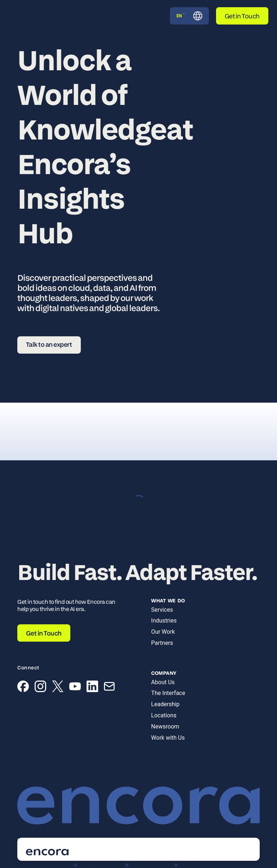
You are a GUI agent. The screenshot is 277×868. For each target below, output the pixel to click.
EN (181, 16)
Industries (164, 621)
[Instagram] (40, 688)
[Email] (109, 688)
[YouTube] (75, 688)
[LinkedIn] (92, 688)
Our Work (163, 632)
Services (162, 610)
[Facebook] (23, 688)
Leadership (165, 704)
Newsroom (165, 727)
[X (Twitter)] (58, 688)
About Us (163, 682)
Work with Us (168, 738)
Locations (164, 715)
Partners (162, 643)
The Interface (168, 693)
